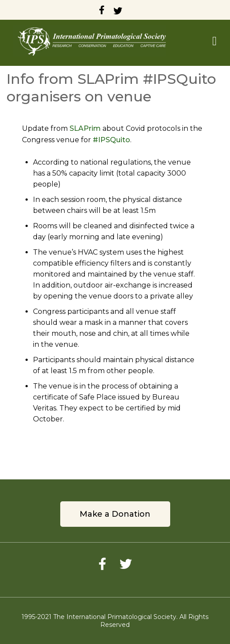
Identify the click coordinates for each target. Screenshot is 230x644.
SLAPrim (85, 128)
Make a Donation (115, 514)
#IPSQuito (111, 140)
